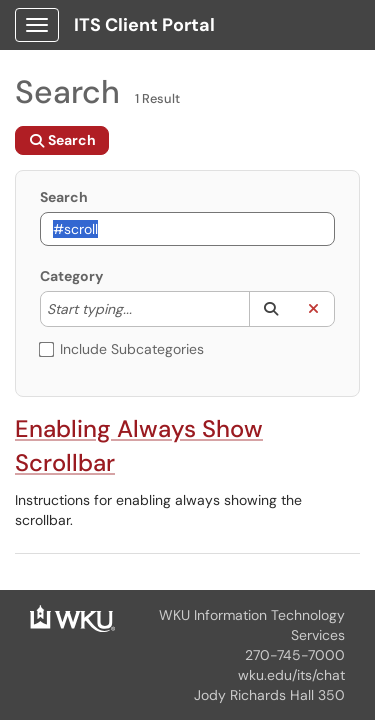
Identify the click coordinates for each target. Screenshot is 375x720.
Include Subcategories (122, 349)
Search (64, 197)
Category (71, 276)
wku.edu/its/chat (291, 675)
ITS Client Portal (144, 25)
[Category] (142, 309)
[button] (270, 309)
